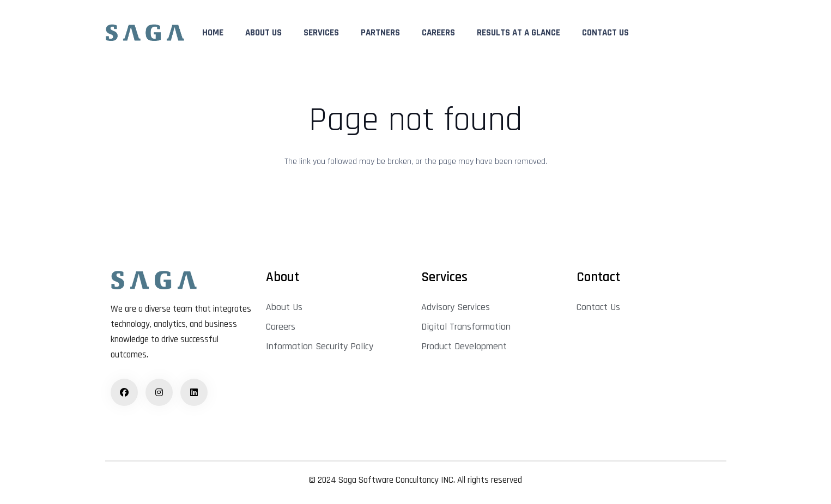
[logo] (145, 33)
